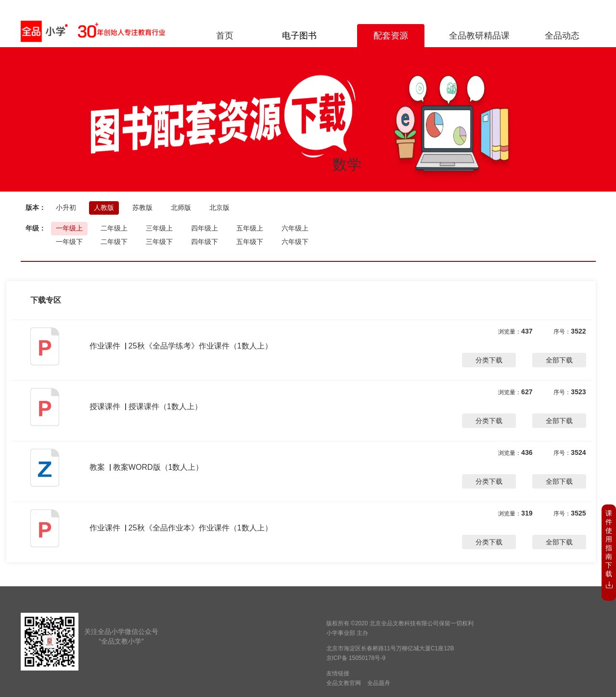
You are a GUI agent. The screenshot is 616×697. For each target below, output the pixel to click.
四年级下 (205, 242)
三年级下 (159, 242)
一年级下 (69, 242)
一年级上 (69, 228)
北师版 (181, 207)
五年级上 (250, 228)
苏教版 (142, 207)
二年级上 (114, 228)
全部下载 (559, 360)
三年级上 (159, 228)
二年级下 (114, 242)
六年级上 (295, 228)
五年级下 (250, 242)
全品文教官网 (344, 683)
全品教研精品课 (479, 36)
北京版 (219, 207)
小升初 (66, 207)
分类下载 (489, 360)
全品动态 (562, 36)
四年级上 (205, 228)
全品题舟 (379, 683)
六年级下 (295, 242)
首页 (225, 36)
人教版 (104, 207)
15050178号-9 (367, 658)
